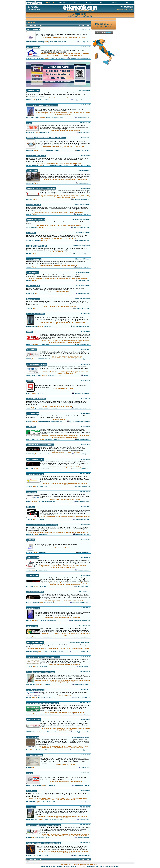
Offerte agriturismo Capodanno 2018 (68, 866)
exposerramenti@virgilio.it (83, 165)
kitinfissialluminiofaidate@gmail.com (80, 58)
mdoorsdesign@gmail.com (82, 393)
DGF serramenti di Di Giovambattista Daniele (44, 825)
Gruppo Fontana (33, 90)
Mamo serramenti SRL (35, 459)
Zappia (29, 332)
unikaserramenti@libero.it (83, 534)
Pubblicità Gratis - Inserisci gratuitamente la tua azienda (80, 865)
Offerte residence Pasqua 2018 (109, 866)
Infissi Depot (32, 492)
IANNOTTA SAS (33, 272)
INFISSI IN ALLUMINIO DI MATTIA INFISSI (42, 105)
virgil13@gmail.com (84, 183)
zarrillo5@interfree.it (85, 42)
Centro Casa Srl (33, 737)
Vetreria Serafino (33, 608)
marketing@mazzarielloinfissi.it (82, 732)
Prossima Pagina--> (85, 25)
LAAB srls (31, 540)
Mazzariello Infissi (34, 719)
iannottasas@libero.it (84, 280)
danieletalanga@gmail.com (82, 785)
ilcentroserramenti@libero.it (82, 254)
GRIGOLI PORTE (33, 286)
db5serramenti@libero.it (83, 267)
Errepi (29, 123)
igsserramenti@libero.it (83, 214)
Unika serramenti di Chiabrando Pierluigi (42, 525)
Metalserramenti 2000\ (35, 592)
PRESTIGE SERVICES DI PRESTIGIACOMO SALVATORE (46, 138)
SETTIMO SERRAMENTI (36, 220)
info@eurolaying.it (85, 820)
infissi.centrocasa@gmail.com (81, 750)
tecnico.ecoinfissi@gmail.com (81, 359)
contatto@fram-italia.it (84, 439)
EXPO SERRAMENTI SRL (36, 156)
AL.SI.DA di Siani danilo (36, 314)
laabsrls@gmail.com (84, 552)
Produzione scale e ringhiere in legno (41, 672)
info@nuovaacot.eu (85, 667)
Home (28, 22)
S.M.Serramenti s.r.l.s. (35, 474)
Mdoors (30, 381)
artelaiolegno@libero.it (84, 241)
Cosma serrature (33, 299)
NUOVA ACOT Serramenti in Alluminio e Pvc (43, 657)
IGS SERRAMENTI (34, 205)
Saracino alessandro (35, 755)
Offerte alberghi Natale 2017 (90, 866)
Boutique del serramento (36, 399)
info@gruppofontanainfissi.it (82, 100)
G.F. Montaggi (32, 171)
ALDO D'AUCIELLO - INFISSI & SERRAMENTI (44, 843)
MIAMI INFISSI (32, 626)
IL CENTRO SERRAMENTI (37, 246)
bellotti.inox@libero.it (84, 802)
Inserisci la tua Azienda (104, 25)
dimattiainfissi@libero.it (84, 118)
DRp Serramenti (33, 558)
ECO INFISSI (32, 350)
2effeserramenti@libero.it (83, 519)
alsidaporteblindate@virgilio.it (81, 326)
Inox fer (30, 773)
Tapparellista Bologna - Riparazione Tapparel (42, 703)
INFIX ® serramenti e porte (37, 364)
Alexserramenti (33, 575)
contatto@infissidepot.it (83, 501)
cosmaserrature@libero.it (83, 308)
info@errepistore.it (85, 133)
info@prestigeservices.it (84, 150)
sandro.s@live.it (85, 768)
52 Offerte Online (128, 8)
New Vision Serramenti (35, 690)
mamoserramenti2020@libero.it (81, 469)
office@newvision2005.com (82, 698)
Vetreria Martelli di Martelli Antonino (40, 445)
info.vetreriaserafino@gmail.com (81, 621)
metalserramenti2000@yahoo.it (81, 603)
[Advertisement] (71, 19)
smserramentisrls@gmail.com (81, 487)
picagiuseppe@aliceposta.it (82, 685)
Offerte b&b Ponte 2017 (48, 866)
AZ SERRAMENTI (33, 29)
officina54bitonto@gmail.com (82, 856)
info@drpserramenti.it (84, 570)
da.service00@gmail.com (83, 714)
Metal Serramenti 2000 (35, 642)
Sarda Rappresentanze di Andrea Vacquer (41, 188)
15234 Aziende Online (126, 6)
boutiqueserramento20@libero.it (82, 408)
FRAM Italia (31, 427)
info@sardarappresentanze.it (82, 199)
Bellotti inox (31, 791)
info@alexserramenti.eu (83, 586)
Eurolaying (31, 807)
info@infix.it (87, 375)
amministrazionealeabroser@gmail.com (80, 421)
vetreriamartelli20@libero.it (82, 454)
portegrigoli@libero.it (84, 294)
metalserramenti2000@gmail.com (81, 652)
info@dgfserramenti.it (84, 838)
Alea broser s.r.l (33, 413)
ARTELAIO (31, 233)
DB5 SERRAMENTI (34, 259)
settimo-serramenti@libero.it (82, 227)
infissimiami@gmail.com (83, 637)
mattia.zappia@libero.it (84, 344)
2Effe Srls (31, 507)
